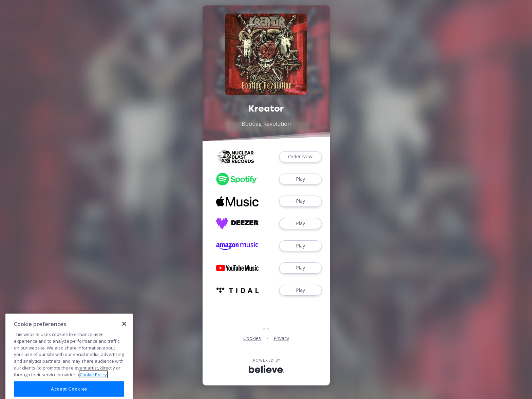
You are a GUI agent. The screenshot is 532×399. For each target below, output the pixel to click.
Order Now (300, 157)
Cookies (252, 338)
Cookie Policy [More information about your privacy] (93, 388)
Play (300, 179)
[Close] (124, 338)
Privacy (281, 338)
